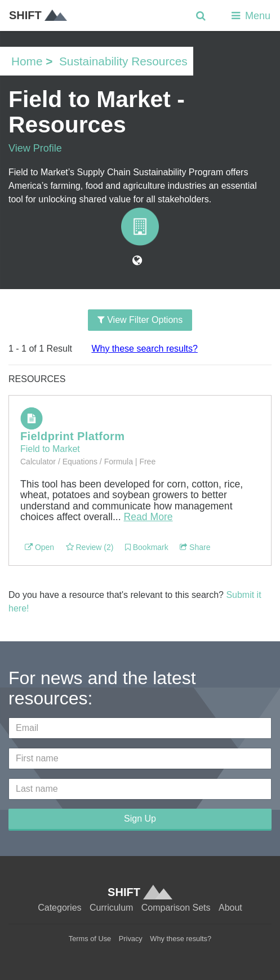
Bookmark (147, 547)
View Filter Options (140, 320)
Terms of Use (90, 939)
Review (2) (90, 547)
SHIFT (38, 15)
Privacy (131, 939)
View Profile (35, 148)
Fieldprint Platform (72, 436)
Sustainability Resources (123, 61)
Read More (148, 517)
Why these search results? (145, 349)
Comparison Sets (176, 908)
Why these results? (181, 939)
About (230, 908)
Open (39, 547)
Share (195, 547)
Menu (250, 16)
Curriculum (111, 908)
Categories (59, 908)
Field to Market (50, 449)
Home (27, 61)
